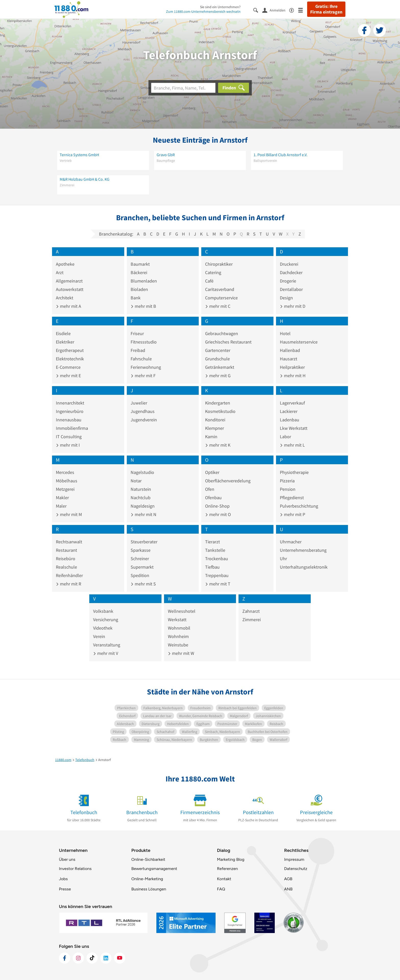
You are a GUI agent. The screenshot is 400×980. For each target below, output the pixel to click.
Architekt (65, 298)
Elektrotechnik (70, 359)
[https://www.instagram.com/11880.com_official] (78, 958)
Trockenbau (217, 559)
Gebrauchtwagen (222, 333)
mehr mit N (143, 514)
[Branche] (183, 88)
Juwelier (139, 403)
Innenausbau (69, 420)
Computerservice (221, 298)
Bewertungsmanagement (154, 869)
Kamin (211, 437)
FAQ (221, 889)
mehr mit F (143, 376)
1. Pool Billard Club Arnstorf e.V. (280, 155)
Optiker (212, 472)
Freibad (138, 350)
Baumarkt (140, 264)
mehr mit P (292, 514)
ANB (288, 889)
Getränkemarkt (220, 367)
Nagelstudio (142, 472)
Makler (62, 498)
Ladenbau (290, 420)
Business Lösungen (149, 889)
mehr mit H (293, 376)
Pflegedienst (292, 498)
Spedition (140, 575)
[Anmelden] (276, 10)
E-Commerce (68, 367)
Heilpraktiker (292, 367)
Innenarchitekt (70, 403)
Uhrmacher (291, 542)
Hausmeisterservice (299, 342)
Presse (65, 889)
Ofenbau (213, 498)
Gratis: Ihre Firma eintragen (326, 9)
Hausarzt (289, 359)
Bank (136, 298)
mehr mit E (68, 376)
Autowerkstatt (70, 289)
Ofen (210, 489)
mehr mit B (143, 306)
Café (209, 281)
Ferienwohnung (146, 367)
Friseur (137, 333)
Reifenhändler (69, 575)
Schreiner (140, 559)
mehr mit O (218, 514)
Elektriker (65, 342)
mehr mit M (69, 514)
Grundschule (217, 359)
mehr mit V (106, 653)
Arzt (60, 272)
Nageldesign (143, 506)
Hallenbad (290, 350)
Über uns (67, 859)
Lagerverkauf (292, 403)
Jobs (63, 879)
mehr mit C (218, 306)
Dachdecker (291, 272)
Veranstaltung (107, 645)
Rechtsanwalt (69, 542)
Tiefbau (212, 567)
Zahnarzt (251, 611)
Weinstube (178, 645)
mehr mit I (68, 445)
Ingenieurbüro (70, 411)
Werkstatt (177, 620)
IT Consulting (69, 437)
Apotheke (65, 264)
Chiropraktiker (219, 264)
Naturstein (141, 489)
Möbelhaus (67, 481)
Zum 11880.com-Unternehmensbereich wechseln (203, 11)
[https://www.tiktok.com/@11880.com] (92, 958)
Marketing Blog (230, 859)
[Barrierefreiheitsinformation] (294, 10)
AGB (288, 879)
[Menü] (303, 10)
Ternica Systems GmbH (79, 155)
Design (286, 298)
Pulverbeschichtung (299, 506)
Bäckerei (139, 272)
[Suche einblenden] (258, 10)
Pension (288, 489)
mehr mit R (68, 584)
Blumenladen (144, 281)
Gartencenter (218, 350)
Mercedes (65, 472)
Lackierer (289, 411)
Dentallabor (291, 289)
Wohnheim (178, 636)
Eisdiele (63, 333)
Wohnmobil (179, 628)
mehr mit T (218, 584)
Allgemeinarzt (69, 281)
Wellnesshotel (182, 611)
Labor (285, 437)
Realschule (66, 567)
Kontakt (224, 879)
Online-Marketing (147, 879)
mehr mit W (181, 653)
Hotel (285, 333)
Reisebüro (66, 559)
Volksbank (103, 611)
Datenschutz (296, 869)
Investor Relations (75, 869)
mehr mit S (143, 584)
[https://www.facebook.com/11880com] (65, 958)
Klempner (215, 428)
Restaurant (66, 550)
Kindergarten (218, 403)
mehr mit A (68, 306)
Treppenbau (217, 575)
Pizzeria (287, 481)
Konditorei (215, 420)
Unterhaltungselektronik (304, 567)
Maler (61, 506)
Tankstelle (215, 550)
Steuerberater (144, 542)
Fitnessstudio (144, 342)
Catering (213, 272)
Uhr (283, 559)
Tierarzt (212, 542)
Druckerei (289, 264)
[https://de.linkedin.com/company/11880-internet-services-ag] (106, 958)
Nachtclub (141, 498)
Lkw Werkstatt (294, 428)
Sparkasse (141, 550)
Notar (136, 481)
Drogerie (288, 281)
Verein (99, 636)
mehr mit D (293, 306)
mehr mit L (292, 445)
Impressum (294, 859)
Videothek (103, 628)
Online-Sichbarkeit (148, 859)
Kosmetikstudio (220, 411)
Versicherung (106, 620)
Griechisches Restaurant (228, 342)
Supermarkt (142, 567)
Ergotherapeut (70, 350)
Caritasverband (220, 289)
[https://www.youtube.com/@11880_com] (120, 958)
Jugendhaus (143, 411)
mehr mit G (218, 376)
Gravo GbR (166, 155)
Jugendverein (144, 420)
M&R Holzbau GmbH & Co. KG (85, 179)
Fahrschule (141, 359)
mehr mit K (218, 445)
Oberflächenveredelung (228, 481)
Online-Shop (217, 506)
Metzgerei (65, 489)
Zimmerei (252, 620)
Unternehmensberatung (303, 550)
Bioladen (139, 289)
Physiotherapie (294, 472)
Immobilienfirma (72, 428)
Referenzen (227, 869)
